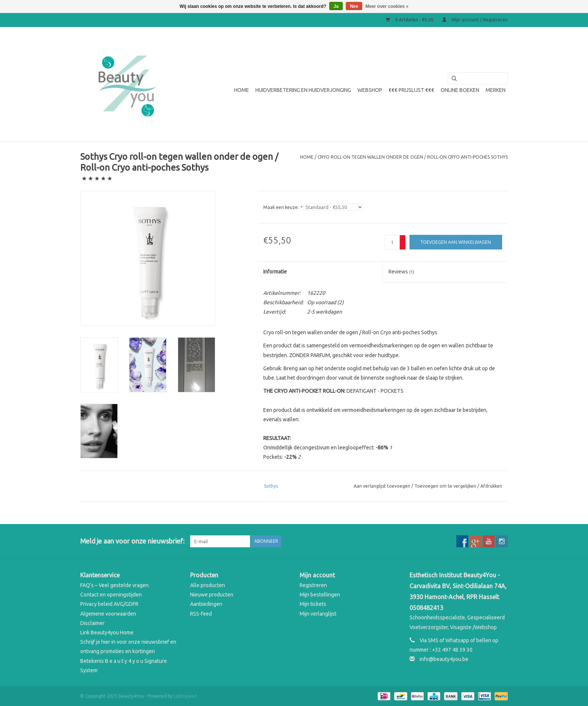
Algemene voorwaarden (108, 614)
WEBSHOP (370, 90)
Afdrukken (491, 486)
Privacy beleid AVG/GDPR (109, 604)
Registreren (313, 585)
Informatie (275, 272)
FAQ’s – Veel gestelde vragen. (115, 585)
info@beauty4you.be (444, 659)
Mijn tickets (313, 604)
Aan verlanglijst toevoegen (382, 486)
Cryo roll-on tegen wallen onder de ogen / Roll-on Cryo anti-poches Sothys (413, 157)
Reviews (401, 272)
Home (241, 90)
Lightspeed (185, 696)
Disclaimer (92, 623)
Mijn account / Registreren (475, 20)
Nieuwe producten (212, 595)
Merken (496, 90)
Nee (354, 6)
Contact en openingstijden (111, 595)
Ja (336, 6)
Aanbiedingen (206, 604)
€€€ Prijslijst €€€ (411, 90)
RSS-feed (201, 614)
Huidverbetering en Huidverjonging (303, 90)
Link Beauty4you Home (107, 632)
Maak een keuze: (283, 207)
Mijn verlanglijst (318, 614)
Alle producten (208, 585)
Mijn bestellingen (320, 595)
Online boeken (460, 90)
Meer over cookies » (387, 6)
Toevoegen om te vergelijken (446, 486)
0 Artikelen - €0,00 (410, 20)
